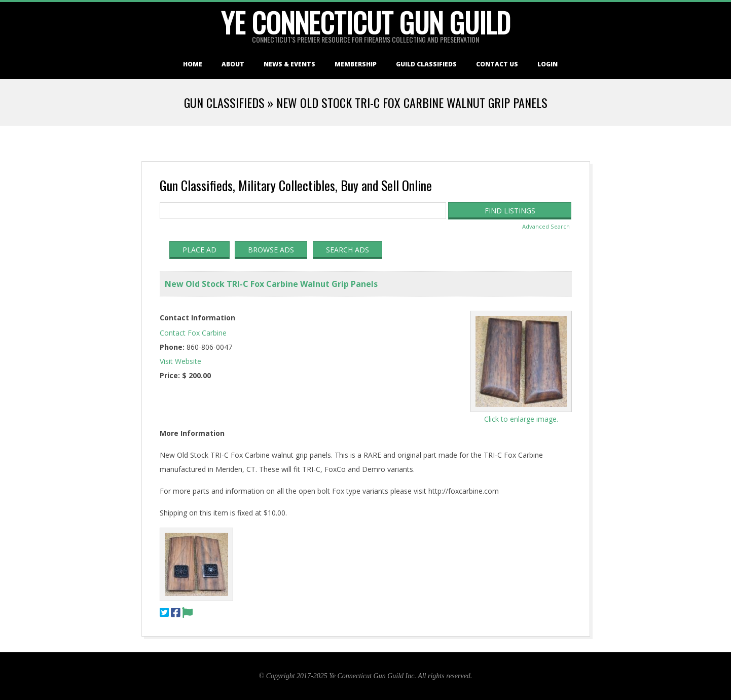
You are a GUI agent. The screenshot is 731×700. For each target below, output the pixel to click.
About (233, 64)
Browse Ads (271, 250)
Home (193, 64)
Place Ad (199, 250)
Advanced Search (546, 226)
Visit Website (180, 361)
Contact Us (497, 64)
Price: (170, 375)
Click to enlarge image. (521, 419)
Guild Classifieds (426, 64)
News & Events (289, 64)
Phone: (172, 347)
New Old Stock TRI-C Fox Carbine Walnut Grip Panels (271, 284)
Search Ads (348, 250)
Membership (356, 64)
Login (547, 64)
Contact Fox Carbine (193, 333)
